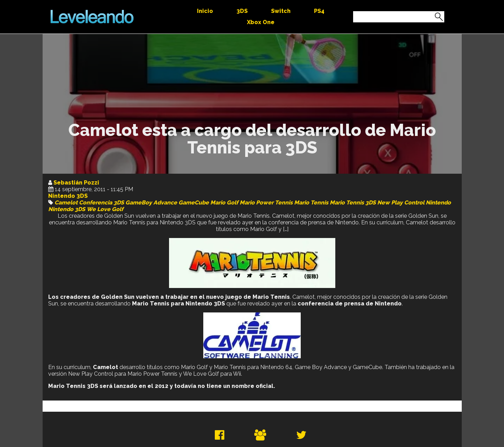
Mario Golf (224, 203)
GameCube (194, 203)
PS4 (319, 11)
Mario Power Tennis (266, 203)
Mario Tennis (311, 203)
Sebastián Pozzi (76, 183)
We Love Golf (105, 209)
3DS (242, 11)
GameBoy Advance (151, 203)
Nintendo (438, 203)
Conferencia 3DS (101, 203)
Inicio (205, 11)
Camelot (66, 203)
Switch (281, 11)
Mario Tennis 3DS (353, 203)
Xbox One (261, 22)
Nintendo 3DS (68, 196)
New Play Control (401, 203)
